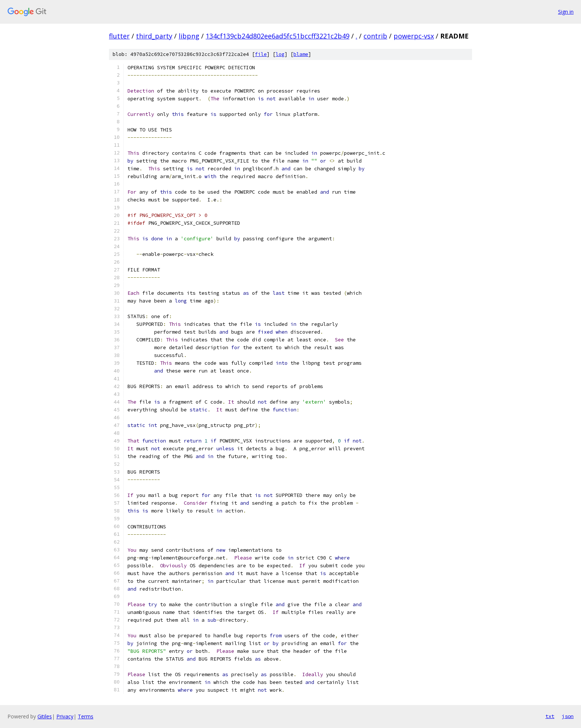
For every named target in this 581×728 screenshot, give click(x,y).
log (280, 54)
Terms (86, 716)
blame (301, 54)
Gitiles (45, 716)
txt (550, 716)
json (568, 716)
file (261, 54)
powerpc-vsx (414, 36)
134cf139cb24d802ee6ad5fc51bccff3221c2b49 (278, 36)
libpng (189, 36)
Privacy (65, 716)
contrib (375, 36)
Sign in (566, 12)
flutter (119, 36)
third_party (154, 36)
